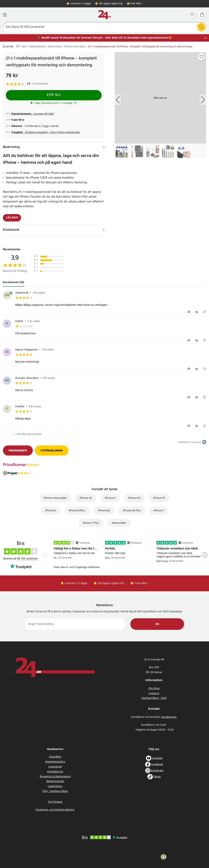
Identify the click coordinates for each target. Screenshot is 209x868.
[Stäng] (206, 38)
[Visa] (104, 230)
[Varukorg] (202, 15)
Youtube (157, 758)
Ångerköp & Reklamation (55, 777)
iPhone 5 (110, 498)
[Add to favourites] (202, 57)
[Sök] (105, 27)
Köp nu (54, 95)
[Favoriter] (192, 15)
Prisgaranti (18, 450)
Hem (24, 47)
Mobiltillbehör (38, 47)
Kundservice (169, 717)
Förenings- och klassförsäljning (55, 810)
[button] (164, 857)
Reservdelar (55, 47)
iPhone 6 (50, 511)
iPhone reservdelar (75, 47)
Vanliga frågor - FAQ (154, 698)
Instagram (157, 770)
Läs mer (12, 218)
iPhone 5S (134, 498)
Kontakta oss (55, 772)
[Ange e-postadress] (75, 624)
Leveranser (55, 767)
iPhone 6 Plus (77, 511)
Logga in (154, 693)
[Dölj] (104, 147)
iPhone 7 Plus (91, 523)
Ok (157, 624)
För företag (55, 802)
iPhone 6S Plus (132, 511)
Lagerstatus (55, 786)
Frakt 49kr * (136, 4)
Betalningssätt (55, 781)
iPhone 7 (159, 511)
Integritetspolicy (55, 762)
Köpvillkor (55, 757)
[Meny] (5, 15)
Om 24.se (154, 688)
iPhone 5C (159, 498)
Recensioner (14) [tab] (14, 282)
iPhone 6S (104, 511)
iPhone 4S (86, 498)
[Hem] (104, 15)
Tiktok (157, 777)
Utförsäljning (52, 450)
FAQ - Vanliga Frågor (55, 791)
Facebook (157, 764)
